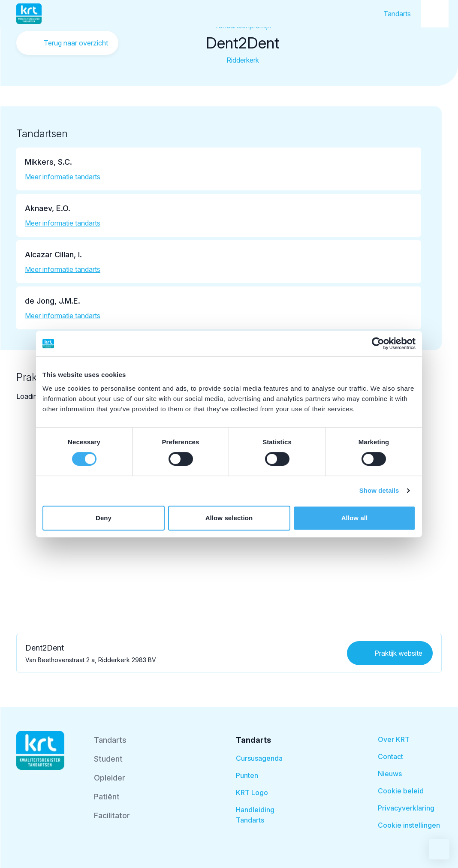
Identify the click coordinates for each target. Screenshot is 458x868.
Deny (104, 518)
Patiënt (107, 797)
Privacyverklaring (406, 808)
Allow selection (229, 518)
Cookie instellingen (409, 825)
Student (108, 759)
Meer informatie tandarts (63, 177)
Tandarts (397, 14)
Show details (379, 490)
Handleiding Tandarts (255, 815)
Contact (390, 756)
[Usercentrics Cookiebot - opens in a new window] (378, 344)
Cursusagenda (259, 758)
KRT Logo (252, 793)
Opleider (110, 778)
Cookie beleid (401, 791)
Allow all (355, 518)
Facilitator (112, 815)
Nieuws (390, 774)
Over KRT (394, 739)
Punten (247, 775)
